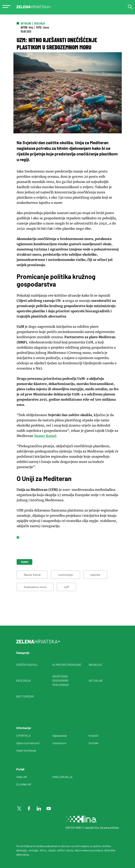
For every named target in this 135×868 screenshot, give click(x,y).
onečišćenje (65, 575)
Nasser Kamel (45, 436)
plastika (95, 575)
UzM (66, 587)
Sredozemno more (35, 587)
